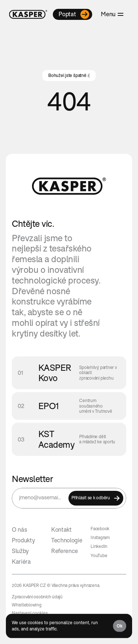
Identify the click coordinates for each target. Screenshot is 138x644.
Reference (65, 551)
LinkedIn (99, 546)
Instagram (100, 537)
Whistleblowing (27, 605)
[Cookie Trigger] (30, 613)
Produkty (23, 540)
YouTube (99, 555)
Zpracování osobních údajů (37, 597)
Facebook (100, 529)
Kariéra (21, 562)
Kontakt (61, 529)
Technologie (67, 540)
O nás (19, 529)
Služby (20, 551)
